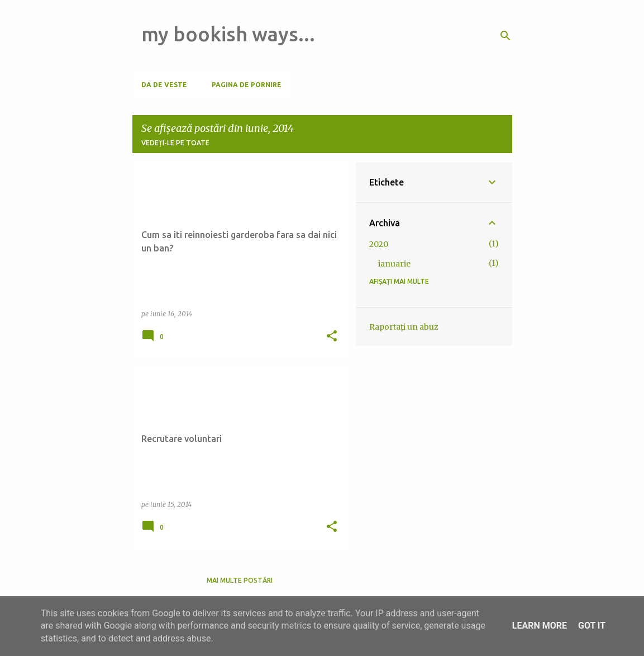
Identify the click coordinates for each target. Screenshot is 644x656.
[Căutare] (505, 36)
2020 (379, 244)
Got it (592, 626)
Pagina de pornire (247, 85)
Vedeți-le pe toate (175, 143)
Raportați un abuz (404, 327)
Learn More (540, 626)
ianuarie (394, 264)
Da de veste (164, 85)
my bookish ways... (228, 34)
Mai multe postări (240, 580)
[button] (332, 337)
